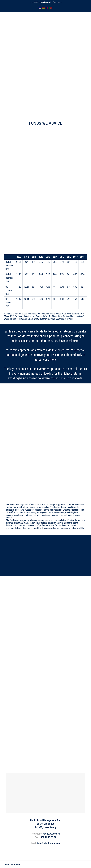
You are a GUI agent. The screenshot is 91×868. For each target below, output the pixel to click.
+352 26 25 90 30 (36, 2)
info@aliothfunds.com (53, 2)
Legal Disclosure (12, 864)
